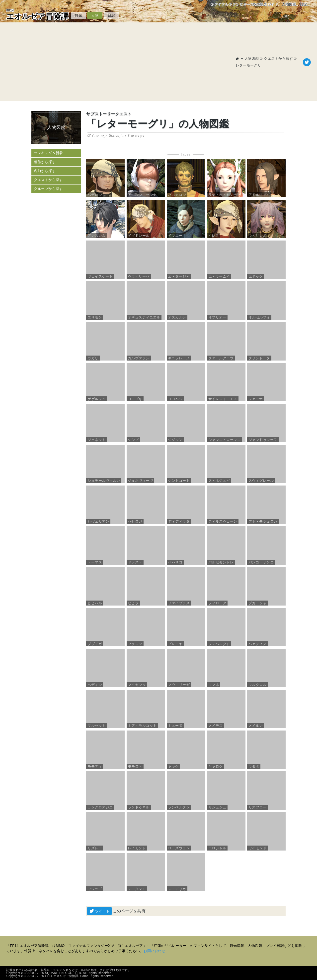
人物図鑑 (252, 59)
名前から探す (45, 171)
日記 (111, 15)
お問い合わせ (154, 951)
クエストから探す (278, 59)
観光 (78, 15)
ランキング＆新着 (48, 153)
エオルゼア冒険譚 (37, 14)
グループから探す (48, 189)
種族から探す (45, 162)
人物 (95, 15)
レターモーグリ (248, 65)
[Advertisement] (121, 62)
